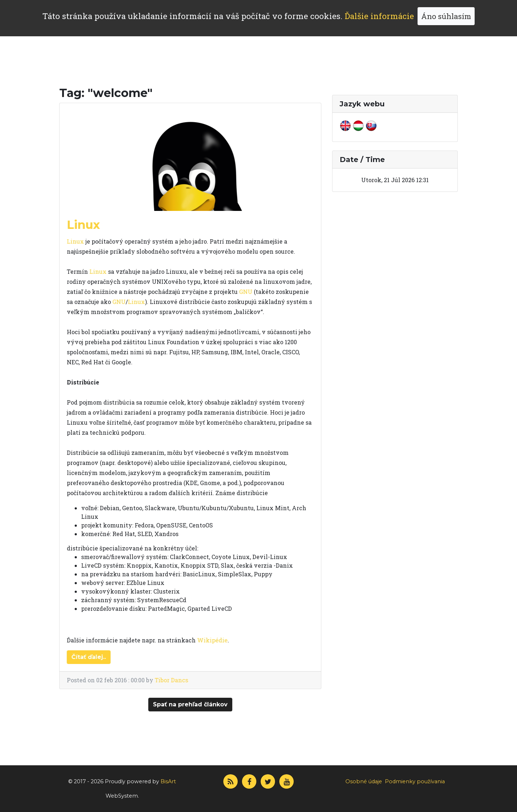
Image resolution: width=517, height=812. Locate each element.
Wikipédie (212, 640)
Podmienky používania (415, 781)
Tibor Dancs (171, 680)
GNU (246, 292)
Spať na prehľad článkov (190, 704)
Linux (83, 225)
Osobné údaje (364, 781)
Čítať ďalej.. (89, 657)
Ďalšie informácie (379, 16)
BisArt (168, 781)
